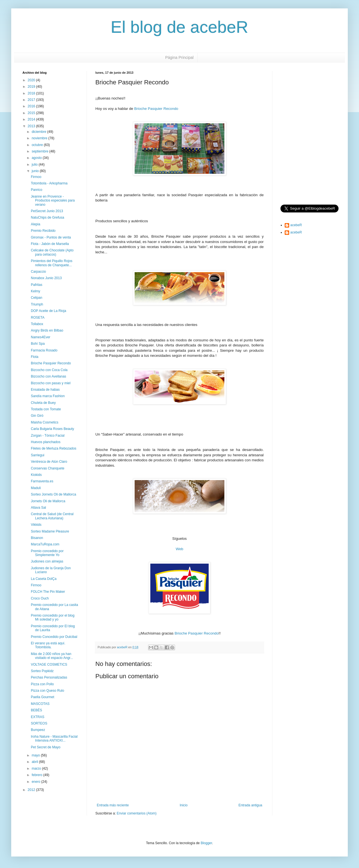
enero (36, 782)
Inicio (184, 805)
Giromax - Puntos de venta (51, 237)
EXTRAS (38, 717)
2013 (32, 126)
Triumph (37, 304)
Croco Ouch (40, 598)
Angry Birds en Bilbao (47, 330)
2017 (32, 100)
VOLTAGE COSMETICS (49, 665)
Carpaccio (38, 272)
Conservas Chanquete (48, 468)
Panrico (37, 190)
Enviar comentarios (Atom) (137, 813)
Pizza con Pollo (42, 684)
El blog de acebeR (179, 27)
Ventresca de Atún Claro (49, 462)
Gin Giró (37, 416)
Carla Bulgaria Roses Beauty (52, 429)
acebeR (296, 225)
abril (35, 762)
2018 (32, 93)
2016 (32, 106)
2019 (32, 87)
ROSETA (38, 318)
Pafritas (37, 285)
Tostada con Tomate (46, 409)
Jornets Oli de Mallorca (48, 501)
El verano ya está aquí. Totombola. (48, 645)
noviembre (40, 138)
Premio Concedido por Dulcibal (54, 637)
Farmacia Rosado (44, 350)
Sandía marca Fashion (48, 396)
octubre (38, 145)
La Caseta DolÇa (44, 579)
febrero (37, 775)
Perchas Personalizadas (49, 677)
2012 (32, 790)
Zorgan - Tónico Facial (48, 436)
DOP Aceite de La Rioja (49, 311)
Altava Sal (38, 508)
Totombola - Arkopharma (49, 183)
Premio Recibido (43, 231)
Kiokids (36, 475)
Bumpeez (38, 730)
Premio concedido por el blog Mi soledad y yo (53, 617)
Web (180, 549)
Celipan (37, 298)
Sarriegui (38, 455)
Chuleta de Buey (43, 403)
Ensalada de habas (45, 390)
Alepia (35, 224)
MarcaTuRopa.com (45, 544)
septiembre (41, 151)
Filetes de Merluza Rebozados (54, 448)
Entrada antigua (250, 805)
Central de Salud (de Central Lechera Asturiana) (52, 516)
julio (35, 165)
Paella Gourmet (42, 697)
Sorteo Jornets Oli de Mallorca (53, 494)
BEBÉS (36, 710)
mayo (36, 755)
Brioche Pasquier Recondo (156, 109)
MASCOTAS (40, 704)
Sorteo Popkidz (42, 671)
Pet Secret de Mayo (46, 747)
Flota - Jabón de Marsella (50, 244)
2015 (32, 113)
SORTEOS (39, 723)
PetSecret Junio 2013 (47, 211)
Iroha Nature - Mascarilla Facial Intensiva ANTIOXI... (54, 739)
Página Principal (179, 57)
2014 (32, 119)
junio (36, 171)
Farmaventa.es (42, 481)
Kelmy (35, 291)
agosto (37, 158)
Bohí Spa (38, 344)
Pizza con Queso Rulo (48, 691)
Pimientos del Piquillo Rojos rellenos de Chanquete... (52, 263)
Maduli (36, 488)
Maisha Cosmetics (45, 422)
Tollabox (37, 324)
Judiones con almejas (47, 561)
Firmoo (36, 177)
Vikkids (36, 525)
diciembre (39, 132)
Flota (35, 357)
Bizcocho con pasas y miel (51, 383)
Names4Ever (41, 337)
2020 (32, 80)
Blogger (206, 843)
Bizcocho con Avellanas (49, 376)
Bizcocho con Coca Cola (49, 370)
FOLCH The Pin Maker (48, 592)
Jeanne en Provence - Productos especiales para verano (53, 201)
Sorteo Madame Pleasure (50, 531)
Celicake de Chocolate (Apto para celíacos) (52, 252)
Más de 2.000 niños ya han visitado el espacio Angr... (52, 656)
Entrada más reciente (113, 805)
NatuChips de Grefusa (48, 217)
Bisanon (37, 538)
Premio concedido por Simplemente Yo (47, 553)
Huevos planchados (46, 442)
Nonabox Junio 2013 (46, 278)
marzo (37, 769)
